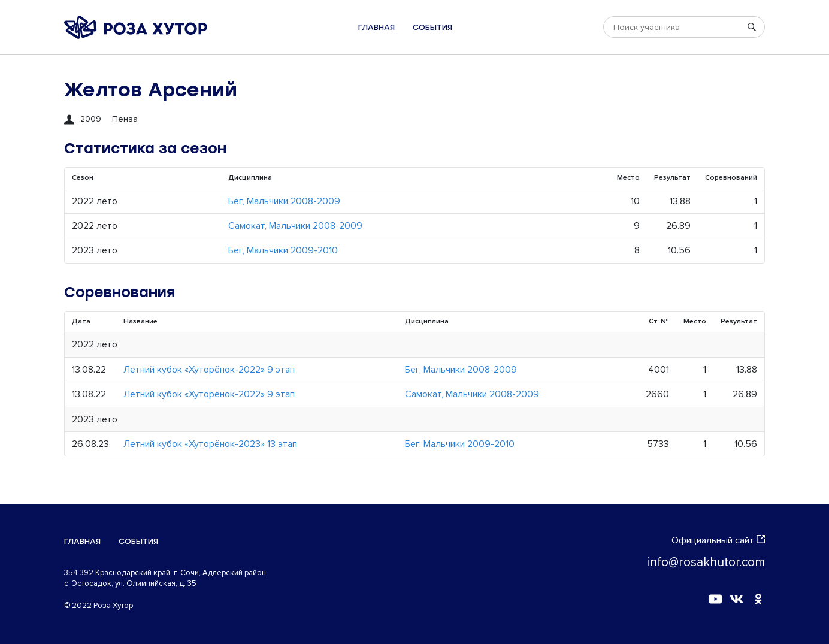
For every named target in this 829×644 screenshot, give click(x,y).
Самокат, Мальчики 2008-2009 (295, 226)
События (432, 27)
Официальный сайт (718, 540)
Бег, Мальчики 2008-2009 (284, 201)
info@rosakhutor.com (706, 562)
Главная (376, 27)
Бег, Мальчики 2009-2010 (283, 250)
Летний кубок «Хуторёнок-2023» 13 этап (210, 444)
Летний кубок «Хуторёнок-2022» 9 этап (209, 370)
